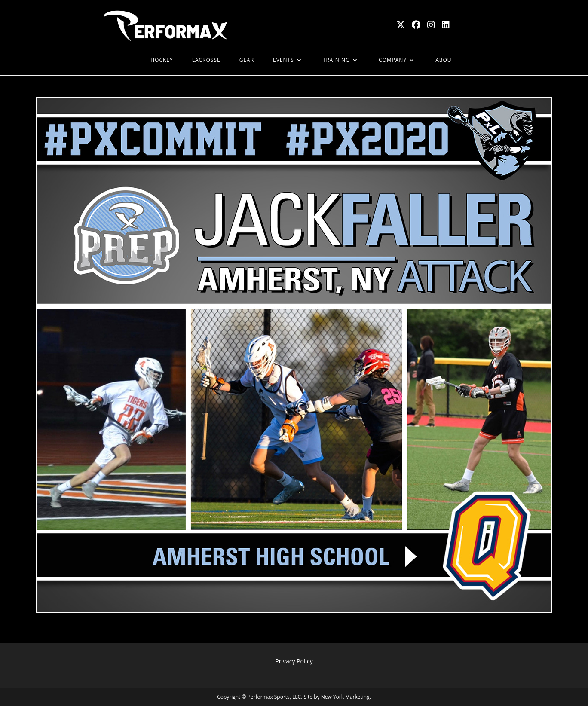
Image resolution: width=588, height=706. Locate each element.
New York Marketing (345, 697)
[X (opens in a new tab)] (401, 25)
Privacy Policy (294, 661)
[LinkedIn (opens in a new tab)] (446, 25)
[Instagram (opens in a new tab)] (431, 25)
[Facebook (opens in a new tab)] (416, 25)
